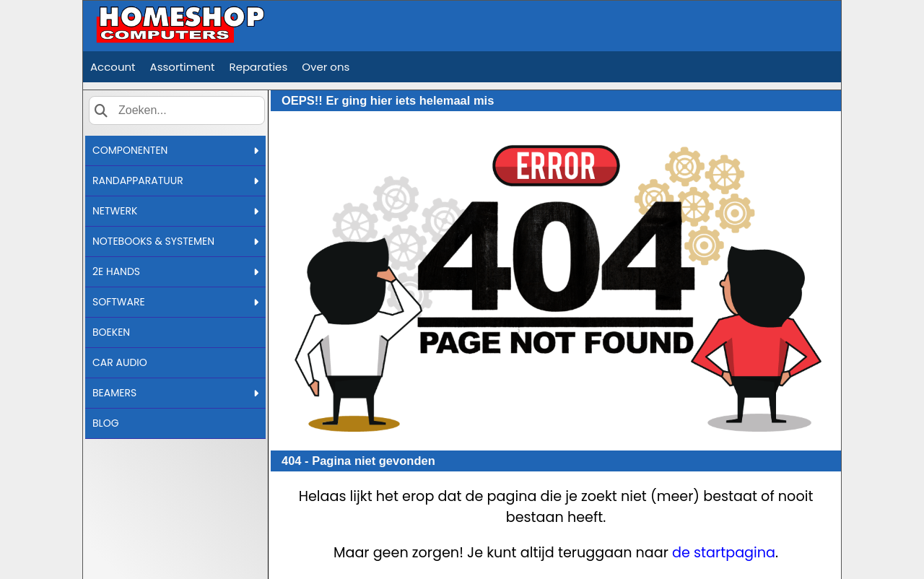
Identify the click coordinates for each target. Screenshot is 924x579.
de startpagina (724, 553)
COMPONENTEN (175, 150)
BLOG (106, 423)
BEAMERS (175, 393)
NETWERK (175, 211)
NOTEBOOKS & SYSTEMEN (175, 241)
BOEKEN (111, 332)
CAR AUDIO (120, 362)
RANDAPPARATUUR (175, 180)
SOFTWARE (175, 302)
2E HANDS (175, 271)
